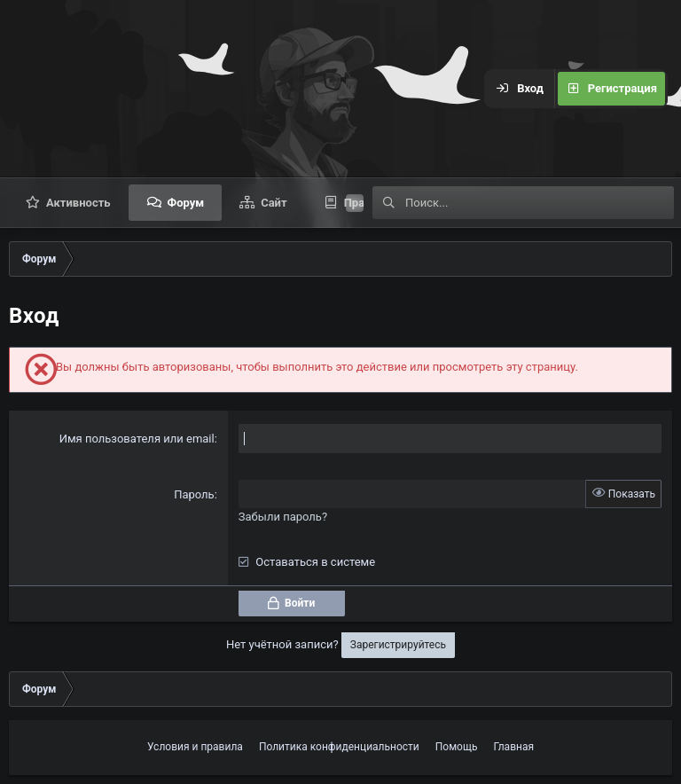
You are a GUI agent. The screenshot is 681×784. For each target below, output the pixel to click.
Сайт (274, 203)
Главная (513, 747)
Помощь (457, 747)
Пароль (194, 494)
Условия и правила (195, 747)
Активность (78, 203)
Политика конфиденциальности (339, 747)
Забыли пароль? (283, 517)
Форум (186, 203)
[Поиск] (540, 203)
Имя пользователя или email (137, 439)
